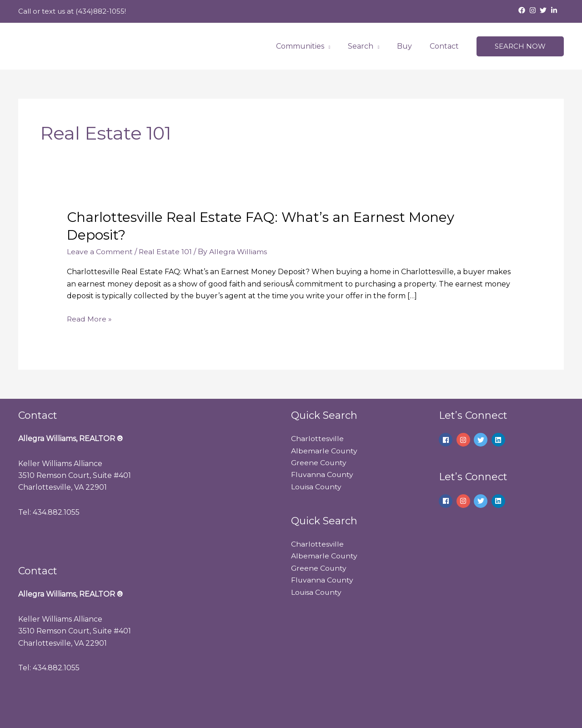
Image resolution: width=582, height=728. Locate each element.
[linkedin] (499, 440)
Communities (311, 46)
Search (368, 46)
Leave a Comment (100, 252)
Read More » (90, 318)
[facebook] (523, 10)
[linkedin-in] (555, 10)
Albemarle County (324, 450)
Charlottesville (317, 439)
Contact (446, 46)
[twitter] (544, 10)
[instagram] (534, 10)
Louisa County (317, 486)
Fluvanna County (323, 474)
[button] (520, 47)
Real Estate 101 (166, 252)
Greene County (319, 462)
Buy (409, 46)
